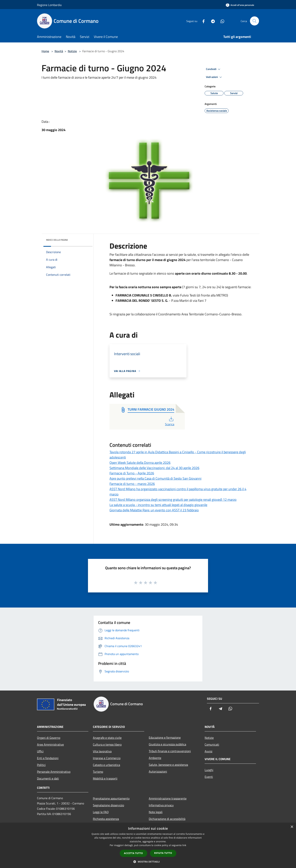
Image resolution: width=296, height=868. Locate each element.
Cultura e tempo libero (107, 744)
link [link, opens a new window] (184, 845)
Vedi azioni (214, 77)
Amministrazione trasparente (168, 798)
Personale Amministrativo (54, 772)
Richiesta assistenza (106, 819)
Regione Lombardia (49, 5)
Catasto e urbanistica (106, 765)
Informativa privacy (161, 805)
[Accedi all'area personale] (240, 5)
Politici (41, 765)
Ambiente (155, 758)
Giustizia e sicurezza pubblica (167, 744)
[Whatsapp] (221, 21)
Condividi (214, 69)
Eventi (209, 777)
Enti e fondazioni (48, 758)
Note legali (156, 812)
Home (45, 51)
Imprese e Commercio (107, 758)
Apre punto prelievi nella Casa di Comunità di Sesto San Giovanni (155, 478)
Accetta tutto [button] (133, 853)
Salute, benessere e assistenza (168, 765)
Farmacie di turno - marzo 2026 (132, 484)
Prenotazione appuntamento (111, 798)
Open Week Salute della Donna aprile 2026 (140, 463)
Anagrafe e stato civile (107, 738)
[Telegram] (211, 21)
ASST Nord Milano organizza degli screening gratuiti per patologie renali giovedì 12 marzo (173, 500)
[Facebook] (202, 21)
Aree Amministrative (50, 744)
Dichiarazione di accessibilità (167, 819)
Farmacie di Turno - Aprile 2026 (132, 473)
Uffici (40, 751)
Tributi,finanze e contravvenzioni (170, 751)
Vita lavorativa (102, 751)
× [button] (292, 827)
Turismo (98, 772)
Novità (59, 51)
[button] (148, 862)
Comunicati (212, 744)
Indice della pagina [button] (57, 240)
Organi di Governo (49, 738)
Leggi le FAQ (101, 812)
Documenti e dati (48, 778)
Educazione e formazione (165, 737)
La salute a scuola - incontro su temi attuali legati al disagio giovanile (158, 505)
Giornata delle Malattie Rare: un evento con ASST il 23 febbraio (154, 510)
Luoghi (209, 770)
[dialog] (148, 845)
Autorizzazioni (158, 771)
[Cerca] (254, 21)
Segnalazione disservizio (108, 805)
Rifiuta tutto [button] (163, 853)
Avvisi (209, 751)
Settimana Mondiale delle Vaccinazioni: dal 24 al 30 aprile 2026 (154, 468)
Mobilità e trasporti (105, 778)
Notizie (72, 51)
